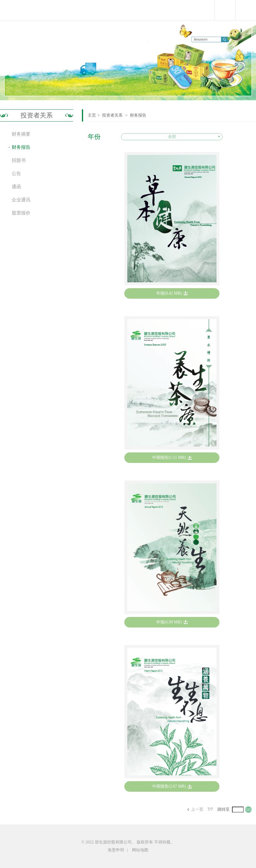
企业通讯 (21, 200)
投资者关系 (37, 115)
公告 (16, 173)
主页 (92, 115)
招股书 (19, 160)
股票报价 (21, 213)
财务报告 (138, 115)
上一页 (197, 809)
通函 (16, 187)
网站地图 (140, 850)
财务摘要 (21, 134)
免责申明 (116, 850)
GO (248, 810)
